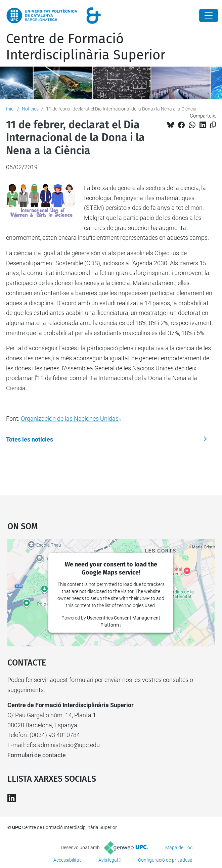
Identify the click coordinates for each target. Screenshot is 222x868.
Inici (10, 109)
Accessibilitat (67, 860)
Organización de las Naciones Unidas (70, 419)
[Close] (209, 15)
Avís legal (108, 860)
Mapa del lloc (179, 848)
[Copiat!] (213, 125)
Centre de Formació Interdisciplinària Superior (86, 47)
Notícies (30, 109)
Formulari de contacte (37, 755)
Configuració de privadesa (165, 860)
